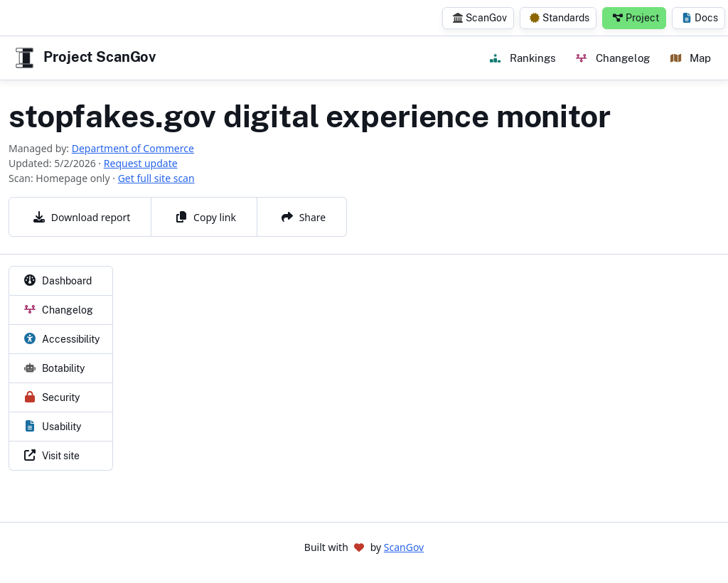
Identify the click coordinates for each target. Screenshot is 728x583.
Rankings (523, 58)
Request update (141, 163)
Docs (700, 18)
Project (636, 18)
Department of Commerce (133, 148)
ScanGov (480, 18)
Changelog (612, 58)
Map (691, 58)
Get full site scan (156, 178)
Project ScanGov (84, 58)
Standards (560, 18)
